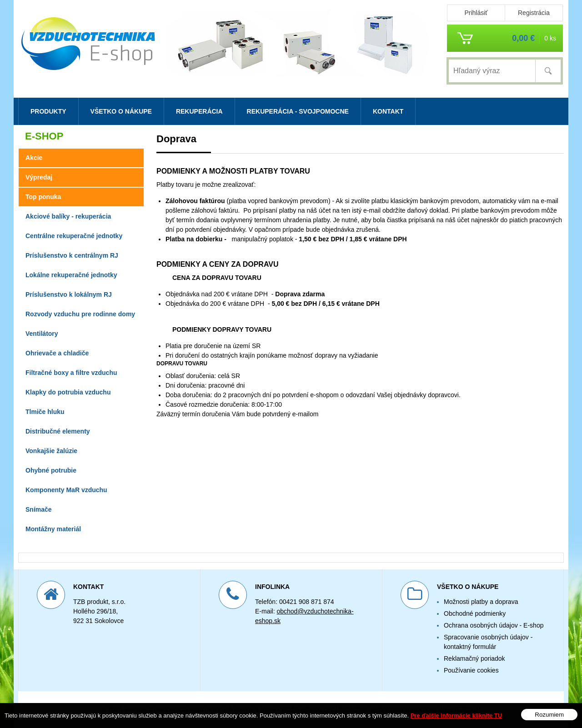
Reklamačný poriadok (474, 658)
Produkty (48, 111)
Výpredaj (39, 177)
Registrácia (534, 13)
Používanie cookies (471, 670)
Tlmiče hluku (45, 412)
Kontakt (388, 111)
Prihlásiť (476, 13)
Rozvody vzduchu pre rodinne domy (80, 314)
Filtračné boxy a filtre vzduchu (71, 373)
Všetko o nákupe (121, 111)
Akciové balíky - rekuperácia (68, 216)
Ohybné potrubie (51, 470)
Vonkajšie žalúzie (51, 451)
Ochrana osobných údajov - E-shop (494, 625)
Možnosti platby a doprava (481, 602)
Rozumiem (549, 715)
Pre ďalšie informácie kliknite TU (457, 716)
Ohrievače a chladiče (57, 353)
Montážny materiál (53, 529)
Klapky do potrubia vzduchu (68, 392)
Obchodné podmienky (475, 613)
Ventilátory (42, 334)
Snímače (39, 509)
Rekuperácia (199, 111)
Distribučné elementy (58, 431)
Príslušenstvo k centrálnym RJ (72, 255)
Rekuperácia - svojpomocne (298, 111)
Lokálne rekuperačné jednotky (71, 275)
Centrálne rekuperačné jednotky (74, 236)
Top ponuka (43, 197)
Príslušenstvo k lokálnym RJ (69, 294)
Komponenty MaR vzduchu (66, 490)
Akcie (34, 158)
